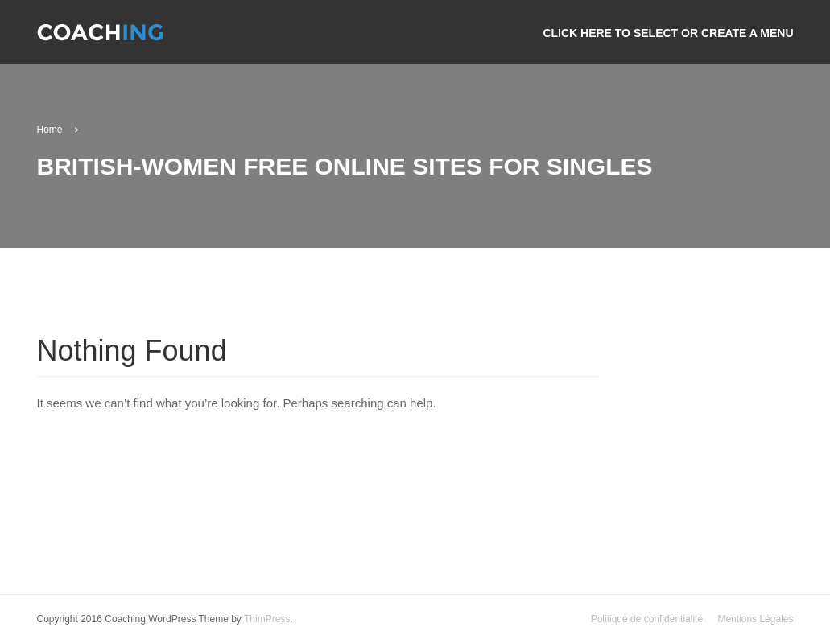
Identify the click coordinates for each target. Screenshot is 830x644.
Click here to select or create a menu (668, 33)
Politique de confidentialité (647, 620)
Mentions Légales (755, 620)
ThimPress (267, 620)
